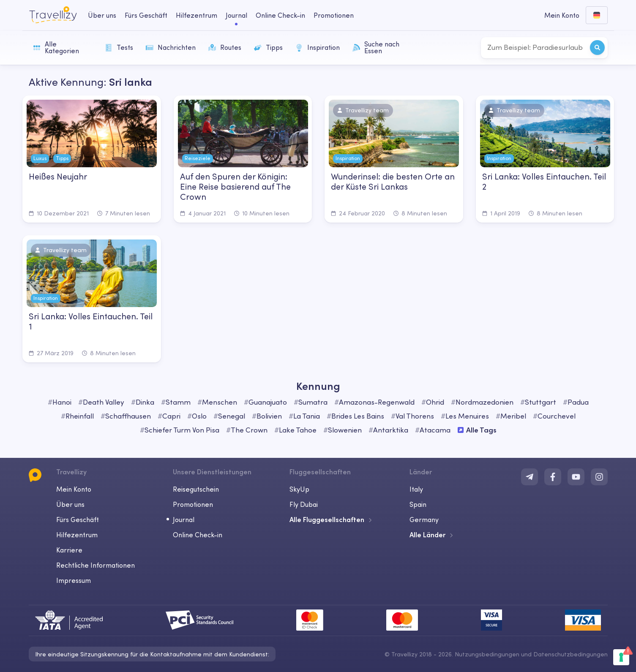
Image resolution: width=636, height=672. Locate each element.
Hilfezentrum (77, 535)
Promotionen (334, 15)
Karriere (69, 550)
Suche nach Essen (376, 47)
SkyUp (299, 489)
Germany (424, 520)
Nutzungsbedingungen (487, 654)
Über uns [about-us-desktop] (102, 15)
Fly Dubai (304, 504)
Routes (225, 47)
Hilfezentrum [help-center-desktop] (197, 15)
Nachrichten (171, 47)
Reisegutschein (196, 489)
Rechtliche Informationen (96, 565)
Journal (184, 520)
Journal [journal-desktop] (236, 15)
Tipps (268, 47)
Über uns (70, 504)
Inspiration (318, 47)
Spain (418, 504)
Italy (416, 489)
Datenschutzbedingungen (570, 654)
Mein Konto (74, 489)
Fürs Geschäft (78, 520)
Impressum (74, 580)
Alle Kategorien (56, 47)
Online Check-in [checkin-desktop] (280, 15)
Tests (119, 47)
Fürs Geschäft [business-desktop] (146, 15)
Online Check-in (198, 535)
